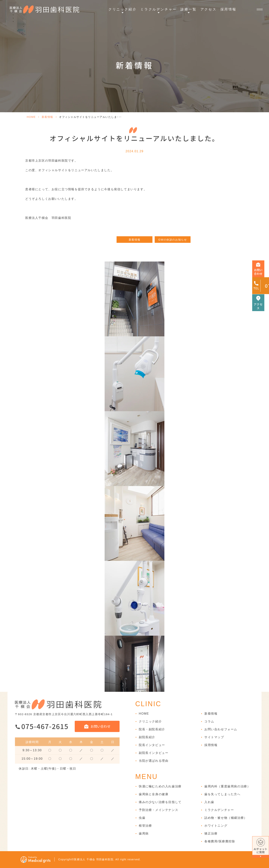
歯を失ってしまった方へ (222, 794)
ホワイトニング (216, 826)
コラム (209, 721)
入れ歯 (209, 802)
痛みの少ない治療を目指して (160, 802)
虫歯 (142, 818)
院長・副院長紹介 (152, 729)
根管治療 (145, 826)
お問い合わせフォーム (221, 729)
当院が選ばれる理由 (154, 761)
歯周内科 (227, 786)
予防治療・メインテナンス (159, 810)
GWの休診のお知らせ (173, 240)
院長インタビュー (152, 745)
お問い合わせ (101, 726)
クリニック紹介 (150, 721)
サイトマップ (214, 737)
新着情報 (47, 117)
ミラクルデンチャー (219, 810)
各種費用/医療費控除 (220, 841)
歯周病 (144, 833)
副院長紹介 (147, 737)
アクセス (208, 9)
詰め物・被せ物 (226, 818)
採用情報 (228, 9)
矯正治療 (211, 833)
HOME (31, 117)
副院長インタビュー (154, 753)
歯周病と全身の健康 (154, 794)
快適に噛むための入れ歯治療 (160, 786)
